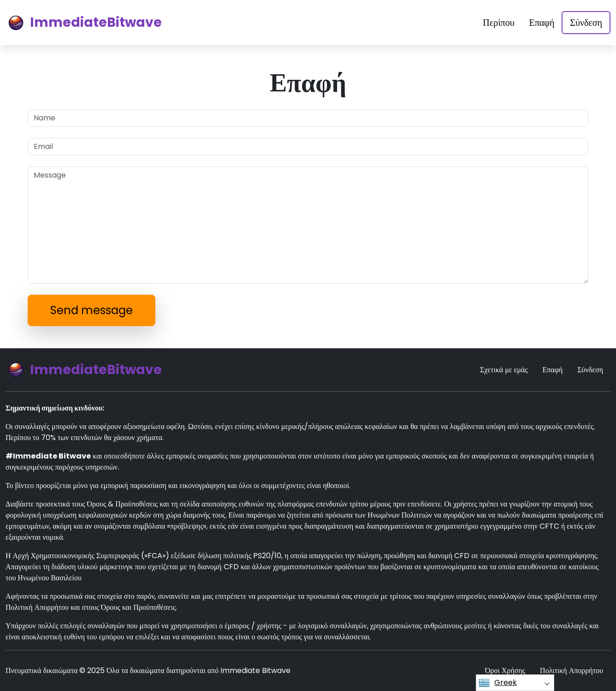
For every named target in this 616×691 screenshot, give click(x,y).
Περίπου (498, 23)
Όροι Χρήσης (505, 670)
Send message (92, 310)
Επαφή (542, 23)
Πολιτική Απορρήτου (572, 670)
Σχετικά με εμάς (504, 370)
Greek (498, 683)
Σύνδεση (586, 23)
